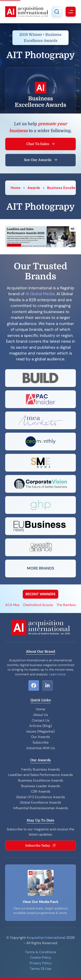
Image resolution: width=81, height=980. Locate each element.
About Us (41, 715)
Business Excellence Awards (41, 780)
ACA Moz (12, 605)
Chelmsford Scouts (38, 605)
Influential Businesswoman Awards (41, 808)
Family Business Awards (41, 769)
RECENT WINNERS (40, 594)
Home (16, 188)
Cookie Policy (41, 957)
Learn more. (58, 674)
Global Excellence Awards (40, 802)
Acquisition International (46, 938)
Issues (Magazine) (40, 731)
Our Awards (40, 737)
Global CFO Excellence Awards (40, 797)
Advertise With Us (41, 748)
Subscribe (41, 742)
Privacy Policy (41, 963)
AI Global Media (40, 294)
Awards (34, 188)
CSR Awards (41, 791)
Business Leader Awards (41, 786)
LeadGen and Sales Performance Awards (40, 775)
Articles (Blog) (40, 726)
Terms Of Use (40, 969)
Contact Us (41, 720)
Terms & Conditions (40, 952)
